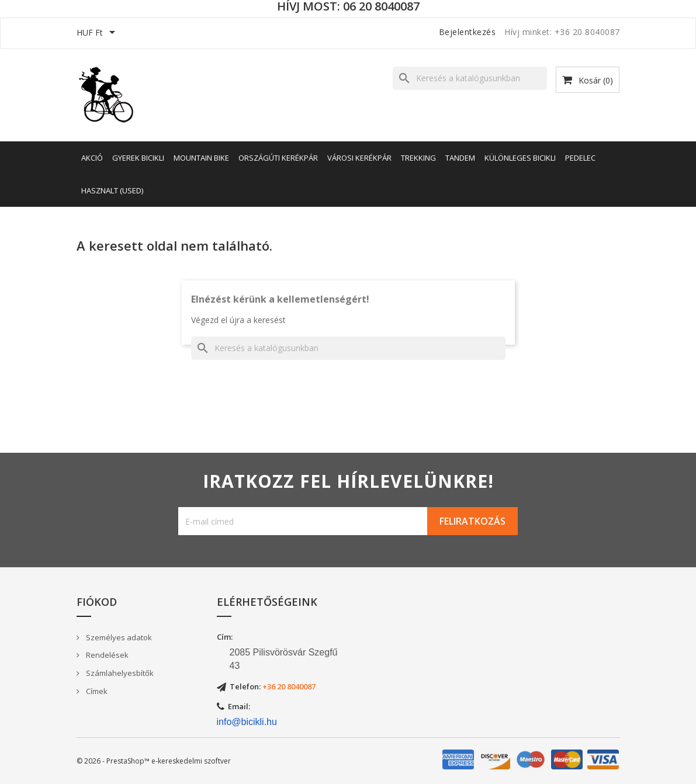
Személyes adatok (118, 637)
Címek (96, 691)
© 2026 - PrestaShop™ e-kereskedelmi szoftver (154, 761)
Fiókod (97, 602)
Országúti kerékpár (278, 158)
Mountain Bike (201, 158)
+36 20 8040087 (289, 686)
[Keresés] (470, 78)
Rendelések (106, 655)
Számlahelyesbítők (119, 673)
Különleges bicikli (520, 158)
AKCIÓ (92, 158)
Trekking (418, 158)
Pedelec (580, 158)
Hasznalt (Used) (112, 190)
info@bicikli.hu (247, 722)
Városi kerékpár (359, 158)
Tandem (460, 158)
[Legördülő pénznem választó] (98, 33)
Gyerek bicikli (138, 158)
